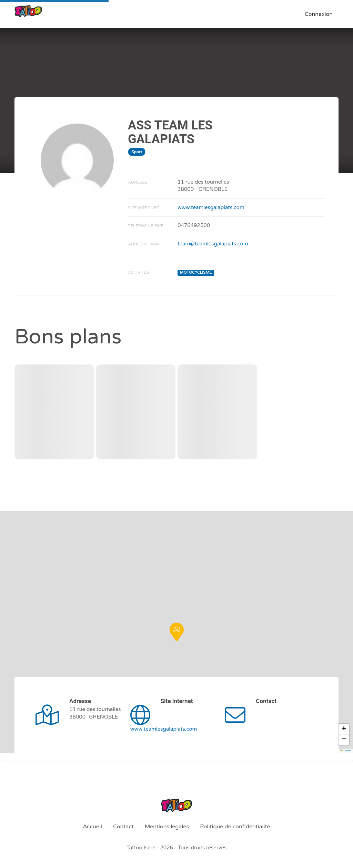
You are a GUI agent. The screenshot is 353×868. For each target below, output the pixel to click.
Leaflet (346, 750)
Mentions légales (167, 827)
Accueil (92, 827)
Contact (123, 827)
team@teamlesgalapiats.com (213, 244)
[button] (177, 632)
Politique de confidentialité (235, 827)
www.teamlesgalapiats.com (211, 207)
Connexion (319, 14)
